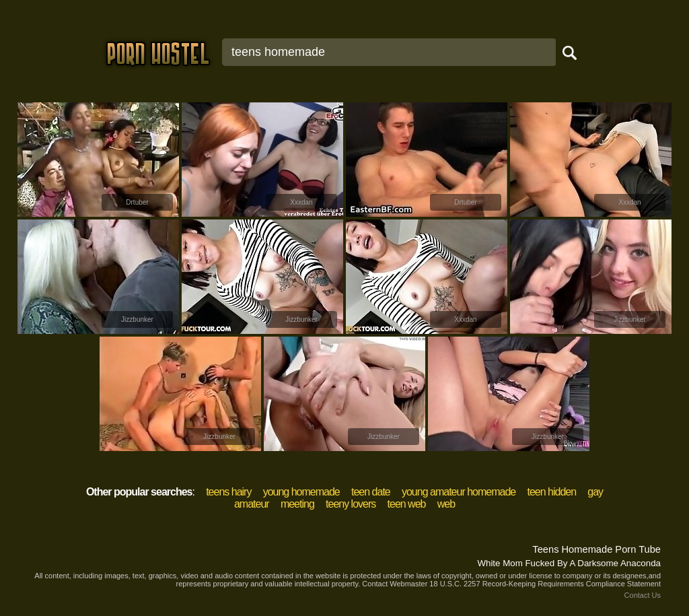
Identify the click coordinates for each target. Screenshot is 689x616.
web (446, 504)
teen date (371, 492)
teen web (407, 504)
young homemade (301, 492)
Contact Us (643, 595)
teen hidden (551, 492)
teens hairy (228, 492)
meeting (297, 504)
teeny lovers (351, 504)
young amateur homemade (459, 492)
